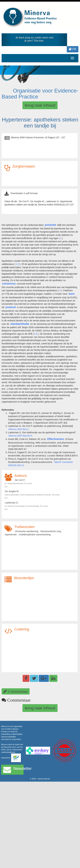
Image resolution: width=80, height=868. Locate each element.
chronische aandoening (27, 531)
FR (73, 49)
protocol (11, 307)
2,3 (17, 264)
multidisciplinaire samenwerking (35, 535)
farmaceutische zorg (51, 531)
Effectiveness (56, 439)
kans (72, 294)
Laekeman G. (12, 503)
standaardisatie (20, 324)
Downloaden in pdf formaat (24, 193)
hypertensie (11, 535)
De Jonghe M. (12, 491)
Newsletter (13, 770)
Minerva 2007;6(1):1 (19, 429)
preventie (51, 225)
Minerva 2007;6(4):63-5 (20, 436)
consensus (9, 284)
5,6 (36, 334)
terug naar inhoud (40, 105)
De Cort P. (20, 480)
